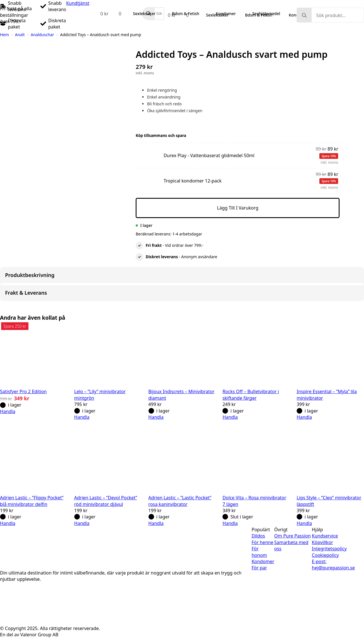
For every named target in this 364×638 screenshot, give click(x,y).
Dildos (258, 536)
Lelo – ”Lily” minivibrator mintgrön (100, 395)
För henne (262, 542)
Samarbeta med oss (291, 545)
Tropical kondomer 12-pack (137, 177)
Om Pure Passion (292, 536)
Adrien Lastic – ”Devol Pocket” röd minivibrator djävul (106, 501)
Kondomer (263, 561)
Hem (4, 35)
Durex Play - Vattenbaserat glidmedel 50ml (137, 151)
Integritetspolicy (329, 549)
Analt (20, 35)
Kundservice (325, 536)
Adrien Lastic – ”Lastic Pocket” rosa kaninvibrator (180, 501)
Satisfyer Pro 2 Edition (23, 391)
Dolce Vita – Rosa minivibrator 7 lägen (254, 501)
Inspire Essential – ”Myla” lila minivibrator (327, 395)
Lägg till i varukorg (238, 208)
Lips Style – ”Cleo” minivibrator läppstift (329, 501)
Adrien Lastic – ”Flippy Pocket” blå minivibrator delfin (32, 501)
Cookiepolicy (325, 555)
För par (259, 568)
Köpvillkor (322, 542)
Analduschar (42, 35)
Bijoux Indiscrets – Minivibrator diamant (182, 395)
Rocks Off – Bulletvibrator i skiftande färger (251, 395)
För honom (259, 552)
